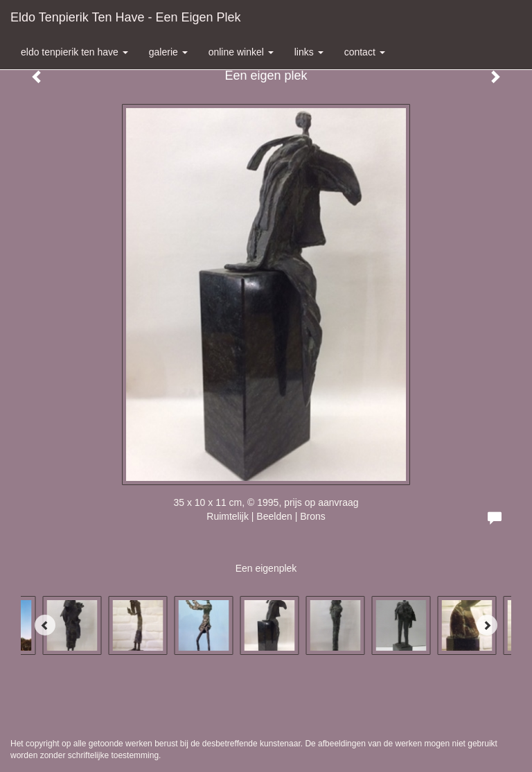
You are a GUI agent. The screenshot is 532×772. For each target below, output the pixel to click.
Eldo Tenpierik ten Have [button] (74, 52)
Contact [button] (365, 52)
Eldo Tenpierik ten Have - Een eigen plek (126, 17)
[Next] (487, 625)
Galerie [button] (168, 52)
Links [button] (309, 52)
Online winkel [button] (241, 52)
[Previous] (45, 625)
